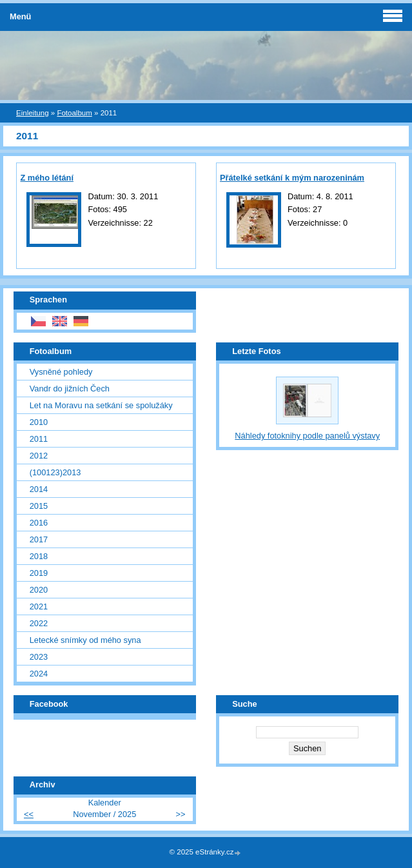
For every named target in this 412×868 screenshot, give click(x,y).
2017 (39, 539)
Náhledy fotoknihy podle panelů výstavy (307, 436)
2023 (39, 657)
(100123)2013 (55, 472)
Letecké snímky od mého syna (85, 640)
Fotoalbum (74, 113)
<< (29, 814)
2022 (39, 623)
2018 (39, 556)
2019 (39, 573)
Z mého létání (46, 178)
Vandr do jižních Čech (70, 389)
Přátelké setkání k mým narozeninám (292, 178)
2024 (39, 674)
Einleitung (33, 113)
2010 (39, 422)
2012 (39, 456)
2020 (39, 590)
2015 (39, 506)
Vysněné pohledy (61, 372)
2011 (39, 439)
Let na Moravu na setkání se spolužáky (101, 405)
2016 (39, 523)
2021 (39, 607)
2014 (39, 489)
